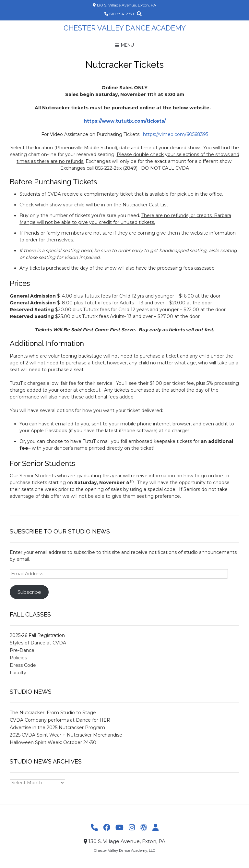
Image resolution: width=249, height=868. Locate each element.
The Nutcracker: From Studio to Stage (53, 713)
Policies (18, 658)
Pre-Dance (22, 650)
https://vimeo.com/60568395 (176, 134)
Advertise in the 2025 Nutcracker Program (57, 727)
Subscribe (29, 592)
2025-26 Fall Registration (37, 635)
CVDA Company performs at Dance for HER (60, 720)
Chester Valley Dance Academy (125, 28)
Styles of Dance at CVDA (38, 643)
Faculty (18, 673)
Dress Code (23, 665)
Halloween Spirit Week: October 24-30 (53, 742)
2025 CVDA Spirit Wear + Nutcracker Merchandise (66, 735)
